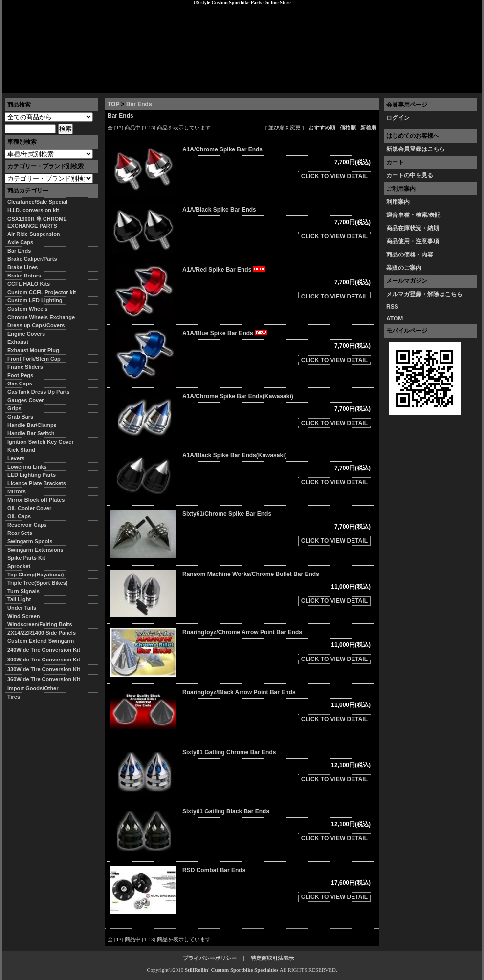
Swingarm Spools (30, 541)
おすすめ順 (322, 128)
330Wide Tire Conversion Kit (46, 669)
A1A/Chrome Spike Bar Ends (222, 149)
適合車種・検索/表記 (413, 215)
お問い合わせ (457, 85)
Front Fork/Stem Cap (34, 359)
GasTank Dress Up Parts (39, 392)
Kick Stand (21, 450)
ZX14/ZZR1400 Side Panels (42, 633)
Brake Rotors (24, 276)
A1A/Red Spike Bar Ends (225, 270)
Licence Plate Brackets (37, 483)
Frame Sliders (25, 367)
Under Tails (22, 608)
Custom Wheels (28, 309)
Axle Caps (20, 242)
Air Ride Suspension (34, 234)
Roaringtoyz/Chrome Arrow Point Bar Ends (242, 632)
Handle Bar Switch (31, 433)
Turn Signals (23, 591)
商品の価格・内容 (410, 255)
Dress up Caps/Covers (36, 325)
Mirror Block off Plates (36, 500)
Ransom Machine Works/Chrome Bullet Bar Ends (251, 574)
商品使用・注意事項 (413, 241)
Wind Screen (24, 616)
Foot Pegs (20, 375)
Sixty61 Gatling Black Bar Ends (226, 811)
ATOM (395, 319)
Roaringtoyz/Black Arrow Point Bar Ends (239, 692)
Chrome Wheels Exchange (41, 317)
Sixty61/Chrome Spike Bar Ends (227, 514)
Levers (16, 458)
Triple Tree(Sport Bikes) (37, 583)
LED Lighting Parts (32, 475)
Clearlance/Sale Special (37, 202)
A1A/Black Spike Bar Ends (219, 210)
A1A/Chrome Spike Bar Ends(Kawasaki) (238, 396)
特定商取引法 (78, 85)
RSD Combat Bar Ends (214, 870)
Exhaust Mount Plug (33, 350)
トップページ (27, 85)
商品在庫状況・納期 (413, 228)
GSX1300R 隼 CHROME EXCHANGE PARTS (37, 222)
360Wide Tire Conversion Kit (46, 679)
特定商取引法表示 (272, 958)
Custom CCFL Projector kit (42, 292)
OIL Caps (19, 516)
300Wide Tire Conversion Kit (46, 660)
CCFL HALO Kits (29, 284)
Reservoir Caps (27, 525)
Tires (14, 697)
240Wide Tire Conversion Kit (46, 650)
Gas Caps (20, 383)
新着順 (368, 128)
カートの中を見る (410, 175)
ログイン (398, 118)
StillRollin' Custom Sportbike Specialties (232, 970)
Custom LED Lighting (35, 300)
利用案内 (398, 202)
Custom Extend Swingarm (41, 641)
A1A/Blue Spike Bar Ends (226, 333)
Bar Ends (139, 104)
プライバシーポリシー (140, 85)
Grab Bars (20, 417)
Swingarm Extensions (35, 550)
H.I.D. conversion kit (33, 210)
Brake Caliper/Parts (32, 259)
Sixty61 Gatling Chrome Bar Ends (229, 752)
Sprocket (19, 566)
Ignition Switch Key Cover (41, 442)
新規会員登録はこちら (416, 149)
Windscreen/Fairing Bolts (40, 624)
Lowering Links (27, 467)
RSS (392, 307)
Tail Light (19, 599)
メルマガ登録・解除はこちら (424, 294)
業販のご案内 (404, 268)
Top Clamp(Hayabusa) (35, 575)
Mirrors (17, 491)
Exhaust (18, 342)
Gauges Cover (26, 400)
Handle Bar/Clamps (32, 425)
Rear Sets (20, 533)
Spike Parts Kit (26, 558)
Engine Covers (26, 334)
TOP (113, 104)
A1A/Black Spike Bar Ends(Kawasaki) (234, 455)
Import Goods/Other (33, 688)
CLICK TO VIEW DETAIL (334, 176)
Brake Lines (22, 267)
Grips (14, 408)
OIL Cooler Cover (29, 508)
